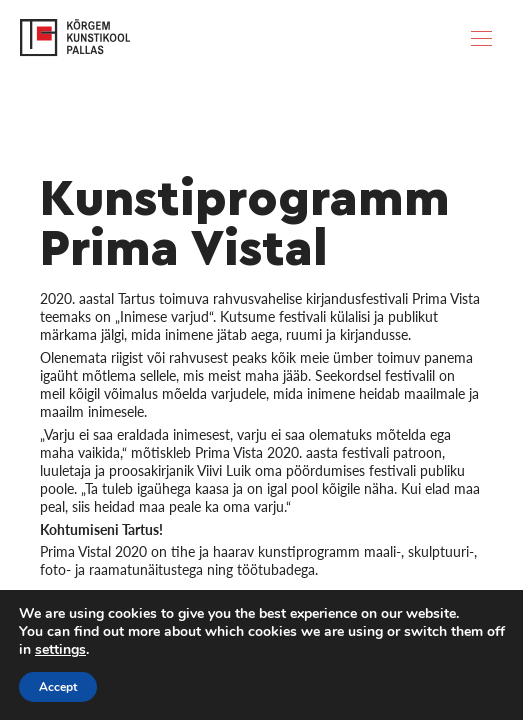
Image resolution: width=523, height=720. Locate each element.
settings (60, 650)
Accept (58, 687)
